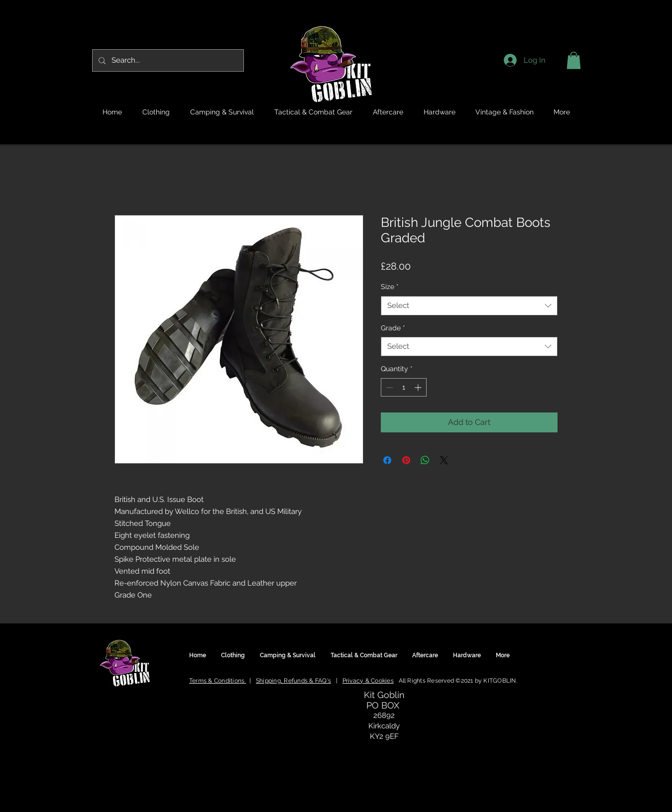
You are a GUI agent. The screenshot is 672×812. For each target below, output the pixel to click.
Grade (393, 328)
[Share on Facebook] (387, 460)
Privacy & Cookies (368, 681)
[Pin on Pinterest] (406, 460)
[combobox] (469, 306)
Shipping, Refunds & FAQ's (293, 681)
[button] (574, 60)
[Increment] (419, 387)
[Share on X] (444, 460)
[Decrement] (389, 387)
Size (390, 287)
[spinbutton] (404, 387)
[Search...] (167, 60)
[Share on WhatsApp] (425, 460)
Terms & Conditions (218, 681)
